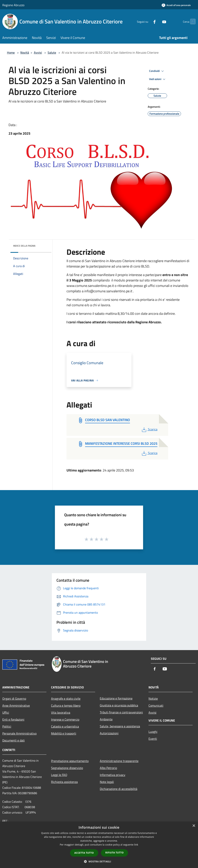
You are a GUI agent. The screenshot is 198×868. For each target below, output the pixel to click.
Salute (52, 52)
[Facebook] (147, 21)
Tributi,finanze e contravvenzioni (121, 712)
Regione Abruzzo (13, 5)
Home (11, 52)
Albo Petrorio (108, 768)
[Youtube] (157, 21)
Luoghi (153, 732)
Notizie (153, 699)
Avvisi (38, 52)
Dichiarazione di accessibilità (119, 789)
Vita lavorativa (61, 712)
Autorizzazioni (109, 733)
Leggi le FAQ (59, 775)
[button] (99, 861)
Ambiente (106, 719)
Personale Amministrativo (19, 733)
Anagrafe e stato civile (66, 699)
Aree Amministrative (16, 705)
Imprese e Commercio (65, 719)
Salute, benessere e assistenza (120, 726)
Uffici (6, 712)
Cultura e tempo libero (66, 705)
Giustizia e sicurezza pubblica (119, 705)
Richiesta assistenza (64, 782)
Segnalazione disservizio (67, 768)
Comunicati (156, 705)
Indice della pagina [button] (24, 246)
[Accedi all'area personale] (176, 5)
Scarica (149, 429)
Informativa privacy (113, 775)
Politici (7, 726)
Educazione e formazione (116, 698)
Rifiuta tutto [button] (115, 853)
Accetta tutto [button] (84, 853)
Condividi (157, 71)
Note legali (107, 782)
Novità (25, 52)
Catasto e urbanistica (65, 726)
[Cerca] (191, 22)
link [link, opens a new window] (136, 845)
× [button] (194, 826)
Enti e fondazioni (13, 719)
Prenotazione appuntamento (70, 761)
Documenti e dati (14, 740)
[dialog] (99, 845)
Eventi (153, 739)
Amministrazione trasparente (119, 761)
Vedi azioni (158, 79)
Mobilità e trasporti (64, 733)
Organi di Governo (14, 699)
